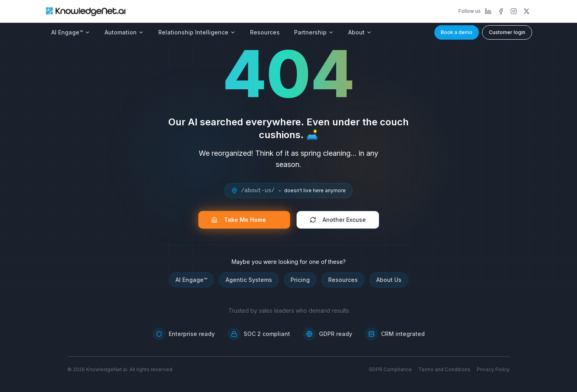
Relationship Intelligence (197, 32)
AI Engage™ (71, 32)
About (360, 32)
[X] (527, 11)
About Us (389, 280)
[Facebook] (501, 11)
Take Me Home (243, 220)
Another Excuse (338, 220)
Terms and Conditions (444, 369)
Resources (265, 32)
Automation (124, 32)
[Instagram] (514, 11)
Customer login (507, 32)
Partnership (314, 32)
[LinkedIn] (488, 11)
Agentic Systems (249, 280)
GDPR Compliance (390, 369)
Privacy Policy (493, 369)
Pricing (300, 280)
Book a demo (457, 32)
